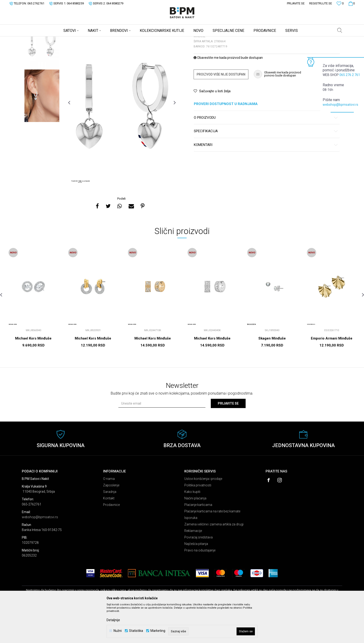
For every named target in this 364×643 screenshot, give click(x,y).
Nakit (68, 40)
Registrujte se (321, 3)
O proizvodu (266, 154)
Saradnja (110, 528)
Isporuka (191, 554)
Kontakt (109, 535)
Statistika (136, 631)
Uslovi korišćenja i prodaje (203, 515)
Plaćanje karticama (198, 541)
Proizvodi (55, 40)
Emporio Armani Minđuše (332, 375)
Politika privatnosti (198, 522)
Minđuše (80, 40)
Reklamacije (193, 567)
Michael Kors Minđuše (33, 375)
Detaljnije (113, 620)
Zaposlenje (111, 522)
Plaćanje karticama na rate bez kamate (212, 548)
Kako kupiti (192, 528)
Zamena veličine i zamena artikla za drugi (214, 561)
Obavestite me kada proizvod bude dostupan (228, 94)
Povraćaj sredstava (198, 574)
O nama (109, 515)
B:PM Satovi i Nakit (34, 40)
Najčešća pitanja (196, 580)
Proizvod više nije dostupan (221, 111)
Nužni (118, 631)
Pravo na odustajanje (200, 587)
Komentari (266, 181)
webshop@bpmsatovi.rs (340, 105)
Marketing (158, 631)
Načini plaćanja (195, 535)
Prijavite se (228, 440)
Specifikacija (266, 168)
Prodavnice (111, 541)
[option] (42, 79)
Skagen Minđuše (272, 375)
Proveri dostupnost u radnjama (266, 140)
